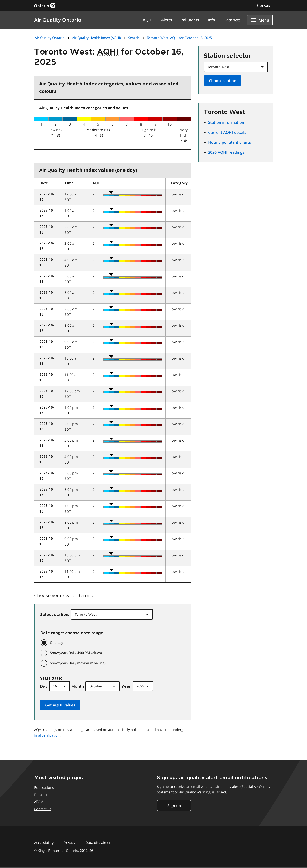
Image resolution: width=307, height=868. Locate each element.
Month (78, 686)
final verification (47, 735)
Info (211, 20)
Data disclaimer (98, 843)
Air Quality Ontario (58, 20)
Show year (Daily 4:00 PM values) (76, 653)
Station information (226, 122)
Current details (227, 132)
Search (134, 38)
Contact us (43, 809)
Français (264, 5)
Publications (44, 787)
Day (44, 686)
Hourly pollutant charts (230, 142)
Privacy (70, 843)
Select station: (55, 614)
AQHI (148, 20)
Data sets (232, 20)
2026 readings (226, 152)
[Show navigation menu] (260, 20)
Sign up (174, 806)
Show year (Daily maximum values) (78, 663)
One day (56, 643)
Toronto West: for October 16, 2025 (179, 38)
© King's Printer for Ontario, (64, 851)
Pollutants (190, 20)
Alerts (167, 20)
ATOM (39, 802)
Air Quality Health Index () (96, 38)
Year (126, 686)
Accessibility (44, 843)
